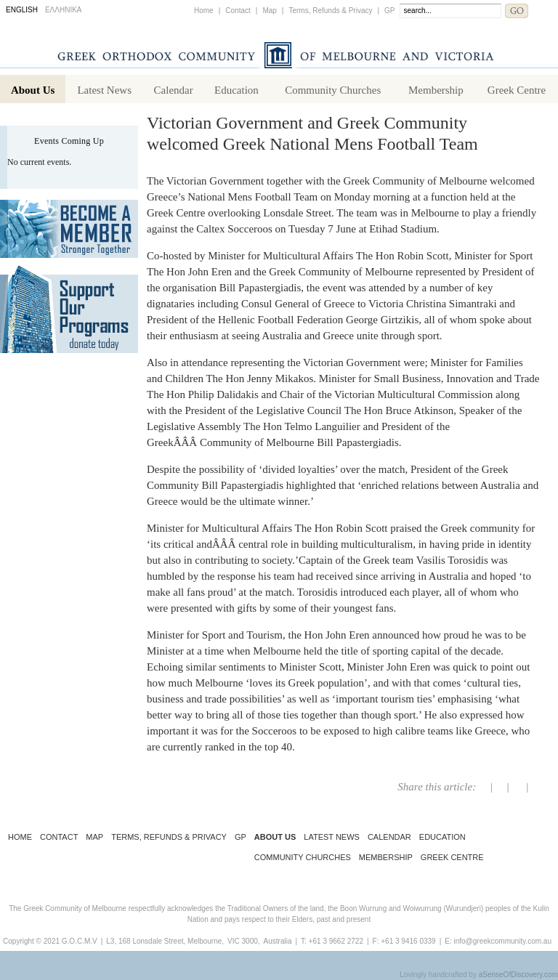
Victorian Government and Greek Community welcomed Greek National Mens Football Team (312, 133)
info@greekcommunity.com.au (502, 941)
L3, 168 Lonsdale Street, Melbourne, (165, 941)
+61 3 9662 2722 (336, 941)
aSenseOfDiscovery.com (518, 975)
